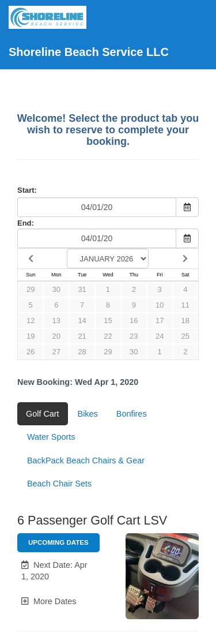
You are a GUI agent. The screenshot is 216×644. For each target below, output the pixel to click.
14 (82, 321)
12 (31, 321)
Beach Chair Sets (59, 484)
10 (160, 305)
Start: (27, 190)
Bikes (88, 414)
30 (56, 289)
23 (134, 336)
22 (108, 336)
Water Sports (51, 437)
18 (185, 321)
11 (185, 305)
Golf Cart (43, 414)
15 (108, 321)
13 (56, 321)
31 (82, 289)
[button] (58, 571)
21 (82, 336)
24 (160, 336)
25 (185, 336)
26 (31, 352)
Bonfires (132, 414)
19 (31, 336)
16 (134, 321)
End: (26, 223)
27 (56, 352)
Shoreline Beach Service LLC (89, 32)
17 (160, 321)
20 (56, 336)
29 (31, 289)
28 (82, 352)
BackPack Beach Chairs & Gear (86, 460)
